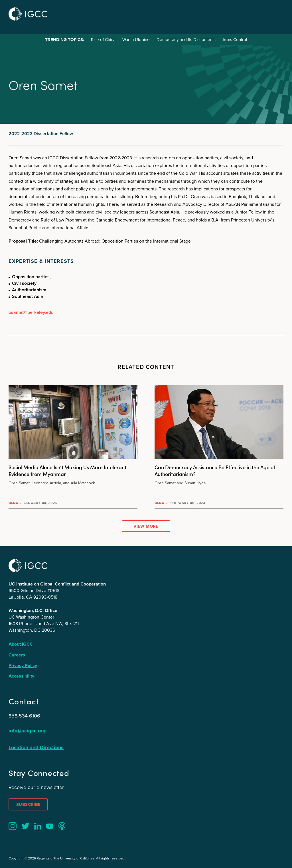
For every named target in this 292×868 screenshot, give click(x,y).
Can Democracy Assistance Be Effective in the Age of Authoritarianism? (215, 470)
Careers (17, 655)
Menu (277, 13)
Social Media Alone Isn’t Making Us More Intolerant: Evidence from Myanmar (68, 470)
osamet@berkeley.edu (31, 312)
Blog (14, 503)
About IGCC (21, 644)
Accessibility (21, 676)
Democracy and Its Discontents (186, 40)
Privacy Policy (23, 665)
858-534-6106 (24, 716)
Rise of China (103, 40)
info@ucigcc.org (27, 731)
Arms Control (235, 40)
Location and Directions (36, 747)
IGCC (28, 14)
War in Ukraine (136, 40)
